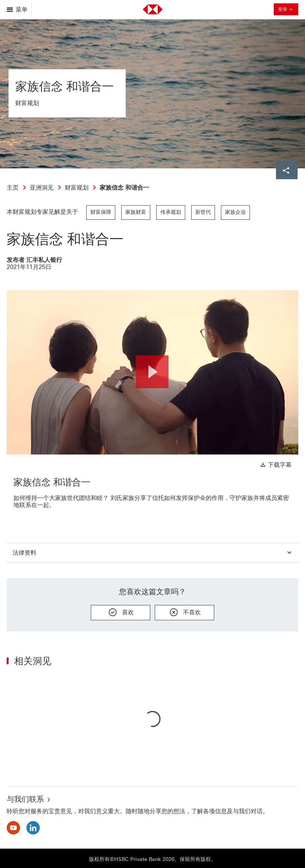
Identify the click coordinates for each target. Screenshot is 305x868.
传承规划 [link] (171, 212)
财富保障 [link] (101, 212)
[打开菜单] (18, 9)
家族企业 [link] (235, 212)
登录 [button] (286, 10)
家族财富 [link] (136, 212)
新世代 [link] (203, 212)
